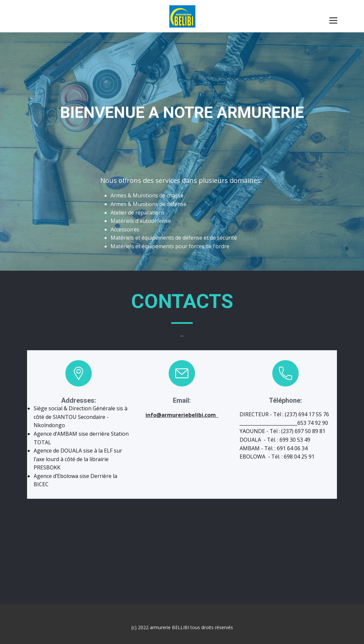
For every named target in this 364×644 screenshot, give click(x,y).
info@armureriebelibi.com (182, 415)
